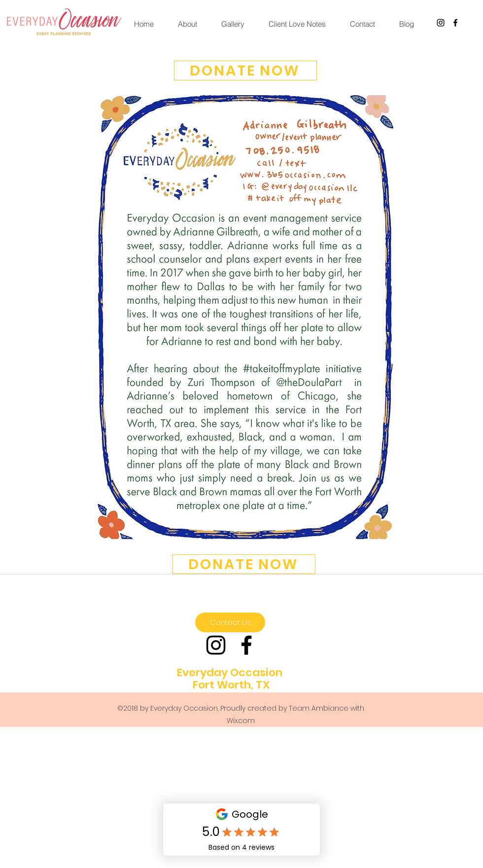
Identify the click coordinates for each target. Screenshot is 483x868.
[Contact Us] (230, 622)
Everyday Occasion (230, 672)
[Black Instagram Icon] (441, 23)
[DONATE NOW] (245, 71)
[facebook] (455, 23)
